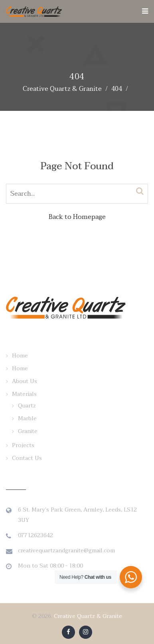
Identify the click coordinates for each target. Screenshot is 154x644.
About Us (25, 381)
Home (20, 356)
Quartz (27, 406)
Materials (24, 394)
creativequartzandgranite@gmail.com (66, 551)
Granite (28, 431)
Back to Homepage (77, 217)
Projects (23, 445)
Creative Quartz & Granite (88, 616)
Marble (27, 418)
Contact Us (27, 458)
